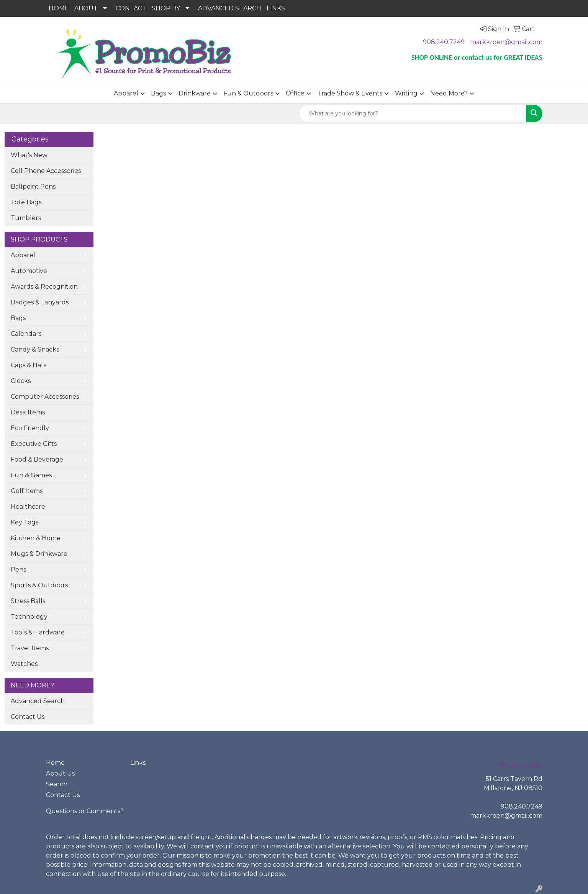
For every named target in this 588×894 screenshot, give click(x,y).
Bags (158, 93)
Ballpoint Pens (33, 187)
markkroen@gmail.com (506, 42)
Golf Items (27, 491)
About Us (60, 773)
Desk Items (28, 412)
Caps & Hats (29, 365)
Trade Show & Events (350, 93)
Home (55, 763)
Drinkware (195, 93)
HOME (59, 8)
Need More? (449, 93)
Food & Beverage (37, 459)
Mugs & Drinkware (39, 554)
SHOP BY (166, 8)
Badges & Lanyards (40, 302)
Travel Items (30, 648)
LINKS (276, 8)
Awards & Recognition (44, 287)
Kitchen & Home (36, 538)
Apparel (126, 93)
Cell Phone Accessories (46, 171)
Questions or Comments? (85, 811)
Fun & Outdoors (248, 93)
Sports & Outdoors (39, 585)
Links (138, 763)
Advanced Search (38, 701)
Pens (18, 569)
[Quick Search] (413, 113)
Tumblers (26, 218)
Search (57, 784)
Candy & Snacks (35, 349)
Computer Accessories (45, 397)
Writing (406, 93)
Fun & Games (31, 475)
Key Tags (25, 522)
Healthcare (28, 507)
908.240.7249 (444, 42)
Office (295, 93)
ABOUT (86, 8)
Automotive (29, 271)
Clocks (21, 381)
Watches (24, 664)
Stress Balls (28, 601)
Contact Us (28, 717)
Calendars (26, 334)
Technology (29, 617)
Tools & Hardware (38, 632)
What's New (29, 155)
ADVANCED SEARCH (230, 8)
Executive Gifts (34, 444)
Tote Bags (26, 202)
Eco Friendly (30, 428)
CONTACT (131, 8)
